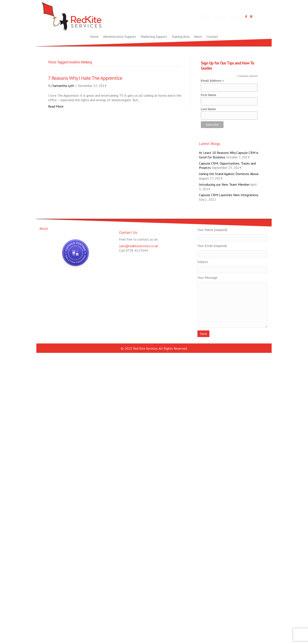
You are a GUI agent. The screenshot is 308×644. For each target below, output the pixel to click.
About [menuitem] (44, 228)
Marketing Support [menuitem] (154, 37)
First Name (209, 95)
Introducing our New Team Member (224, 184)
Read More (56, 106)
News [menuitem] (198, 37)
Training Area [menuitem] (181, 37)
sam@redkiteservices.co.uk (138, 246)
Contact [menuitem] (212, 37)
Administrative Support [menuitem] (120, 37)
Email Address (212, 81)
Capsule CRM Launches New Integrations (229, 195)
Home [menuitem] (94, 37)
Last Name (208, 109)
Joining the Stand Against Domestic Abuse (229, 174)
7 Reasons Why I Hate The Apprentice (85, 78)
